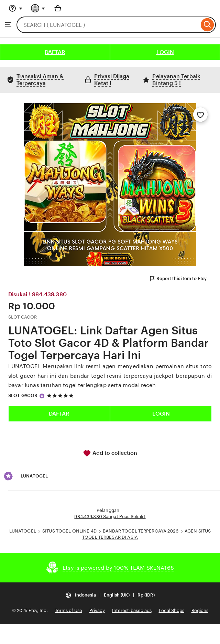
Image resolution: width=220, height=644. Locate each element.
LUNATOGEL (23, 531)
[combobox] (108, 25)
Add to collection (110, 453)
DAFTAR (55, 52)
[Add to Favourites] (200, 115)
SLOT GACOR (23, 395)
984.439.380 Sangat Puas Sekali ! (110, 517)
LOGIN (165, 52)
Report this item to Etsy (178, 279)
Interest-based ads (132, 610)
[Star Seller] (42, 396)
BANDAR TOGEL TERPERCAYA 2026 (141, 531)
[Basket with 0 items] (58, 8)
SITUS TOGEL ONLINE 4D (69, 531)
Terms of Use (69, 610)
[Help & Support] (15, 8)
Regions (200, 610)
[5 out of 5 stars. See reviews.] (61, 396)
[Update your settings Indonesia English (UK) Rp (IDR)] (110, 595)
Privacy (97, 610)
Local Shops (172, 610)
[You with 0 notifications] (38, 8)
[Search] (207, 25)
